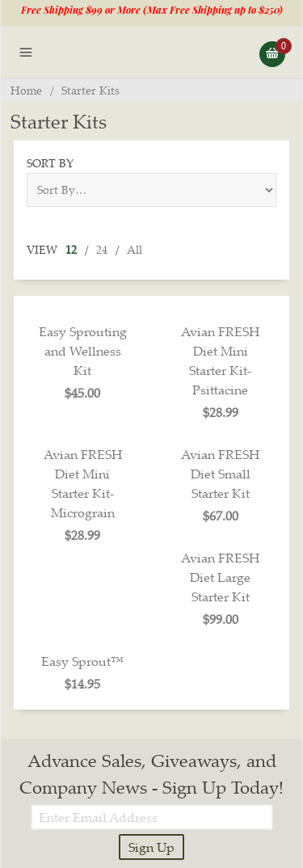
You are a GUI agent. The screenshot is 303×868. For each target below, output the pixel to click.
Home (26, 90)
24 (102, 249)
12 (71, 249)
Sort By (50, 163)
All (135, 249)
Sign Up (151, 847)
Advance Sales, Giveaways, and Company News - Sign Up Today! (151, 773)
